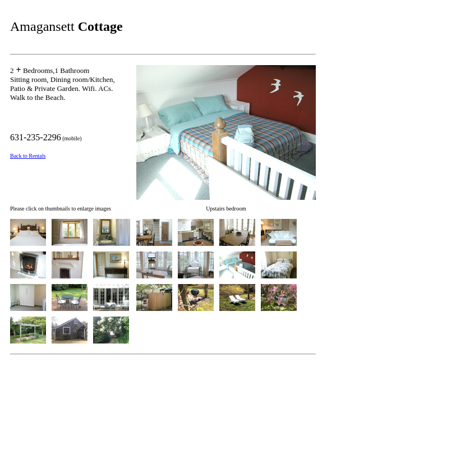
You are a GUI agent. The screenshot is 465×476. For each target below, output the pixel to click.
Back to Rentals (28, 156)
